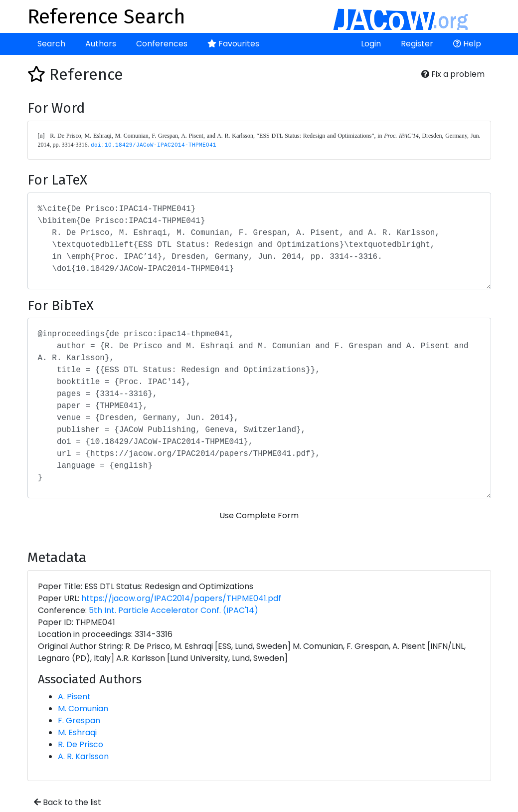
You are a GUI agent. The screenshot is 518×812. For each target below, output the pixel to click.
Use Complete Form (259, 515)
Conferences (162, 44)
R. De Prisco (81, 744)
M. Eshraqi (77, 732)
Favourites (233, 44)
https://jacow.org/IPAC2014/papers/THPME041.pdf (181, 598)
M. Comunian (83, 709)
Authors (101, 44)
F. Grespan (79, 720)
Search (51, 44)
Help (467, 44)
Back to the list (68, 802)
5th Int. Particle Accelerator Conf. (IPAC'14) (173, 610)
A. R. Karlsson (83, 756)
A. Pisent (74, 697)
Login (371, 44)
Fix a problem (453, 74)
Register (417, 44)
